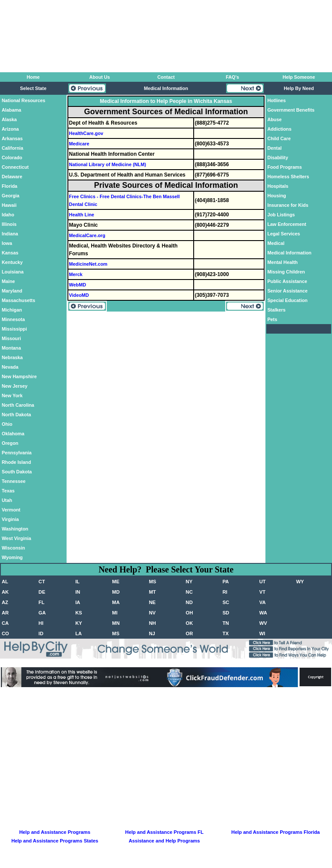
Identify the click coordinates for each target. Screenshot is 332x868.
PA (226, 582)
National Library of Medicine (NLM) (108, 164)
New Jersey (14, 386)
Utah (7, 500)
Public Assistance (287, 281)
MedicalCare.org (87, 235)
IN (78, 592)
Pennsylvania (17, 453)
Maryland (12, 291)
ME (116, 582)
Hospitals (278, 186)
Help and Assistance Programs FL (164, 832)
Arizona (10, 129)
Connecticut (15, 167)
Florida (10, 186)
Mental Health (282, 262)
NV (152, 613)
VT (262, 592)
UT (263, 582)
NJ (152, 633)
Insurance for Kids (288, 205)
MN (116, 623)
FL (41, 602)
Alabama (11, 110)
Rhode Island (16, 462)
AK (5, 592)
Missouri (11, 338)
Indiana (10, 234)
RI (225, 592)
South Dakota (17, 472)
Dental (274, 148)
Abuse (274, 119)
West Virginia (16, 538)
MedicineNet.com (88, 264)
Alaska (9, 119)
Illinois (9, 224)
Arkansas (12, 138)
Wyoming (12, 557)
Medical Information (289, 253)
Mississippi (14, 329)
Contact (166, 77)
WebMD (78, 285)
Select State (33, 88)
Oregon (10, 443)
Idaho (8, 215)
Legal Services (284, 234)
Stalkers (276, 310)
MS (152, 582)
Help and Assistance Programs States (55, 841)
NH (152, 623)
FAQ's (232, 77)
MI (115, 613)
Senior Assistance (287, 291)
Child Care (279, 138)
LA (78, 633)
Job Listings (281, 215)
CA (5, 623)
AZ (5, 602)
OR (190, 633)
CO (5, 633)
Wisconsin (13, 548)
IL (77, 582)
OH (190, 613)
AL (5, 582)
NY (189, 582)
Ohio (7, 424)
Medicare (79, 144)
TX (226, 633)
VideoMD (79, 295)
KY (79, 623)
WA (263, 613)
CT (42, 582)
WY (300, 582)
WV (263, 623)
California (13, 148)
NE (152, 602)
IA (78, 602)
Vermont (11, 510)
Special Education (287, 300)
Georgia (11, 196)
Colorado (12, 158)
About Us (99, 77)
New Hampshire (19, 376)
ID (41, 633)
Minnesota (13, 319)
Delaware (12, 177)
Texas (8, 491)
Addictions (279, 129)
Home (33, 77)
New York (12, 395)
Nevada (10, 367)
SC (226, 602)
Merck (76, 274)
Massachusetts (18, 300)
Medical (276, 243)
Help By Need (299, 88)
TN (226, 623)
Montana (11, 348)
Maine (8, 281)
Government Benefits (291, 110)
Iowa (7, 243)
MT (152, 592)
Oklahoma (13, 434)
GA (42, 613)
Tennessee (14, 481)
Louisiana (13, 272)
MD (116, 592)
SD (226, 613)
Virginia (10, 519)
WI (262, 633)
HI (41, 623)
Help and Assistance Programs (55, 832)
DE (42, 592)
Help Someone (299, 77)
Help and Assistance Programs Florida (276, 832)
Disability (278, 158)
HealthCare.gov (86, 133)
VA (263, 602)
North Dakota (16, 415)
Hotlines (276, 100)
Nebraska (12, 357)
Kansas (10, 253)
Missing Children (286, 272)
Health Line (82, 215)
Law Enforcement (287, 224)
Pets (272, 319)
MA (116, 602)
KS (79, 613)
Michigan (12, 310)
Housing (276, 196)
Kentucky (12, 262)
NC (189, 592)
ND (189, 602)
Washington (15, 529)
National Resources (24, 100)
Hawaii (9, 205)
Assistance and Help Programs (164, 841)
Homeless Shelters (288, 177)
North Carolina (18, 405)
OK (190, 623)
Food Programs (284, 167)
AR (5, 613)
